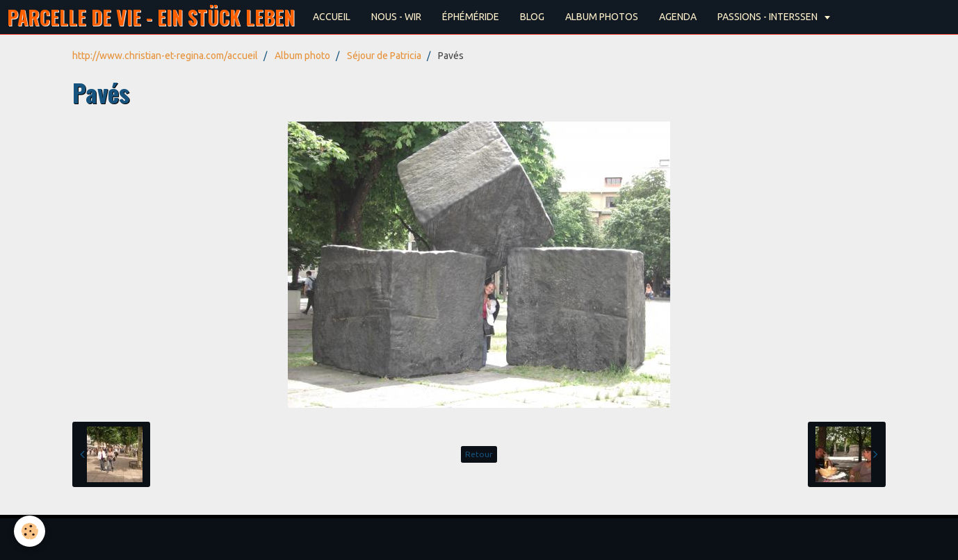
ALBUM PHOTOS (602, 17)
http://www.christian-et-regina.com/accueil (165, 56)
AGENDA (678, 17)
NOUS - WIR (396, 17)
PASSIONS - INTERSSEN (769, 17)
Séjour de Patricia (384, 56)
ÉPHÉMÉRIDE (471, 17)
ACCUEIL (332, 17)
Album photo (302, 56)
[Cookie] (30, 531)
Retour (479, 454)
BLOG (532, 17)
